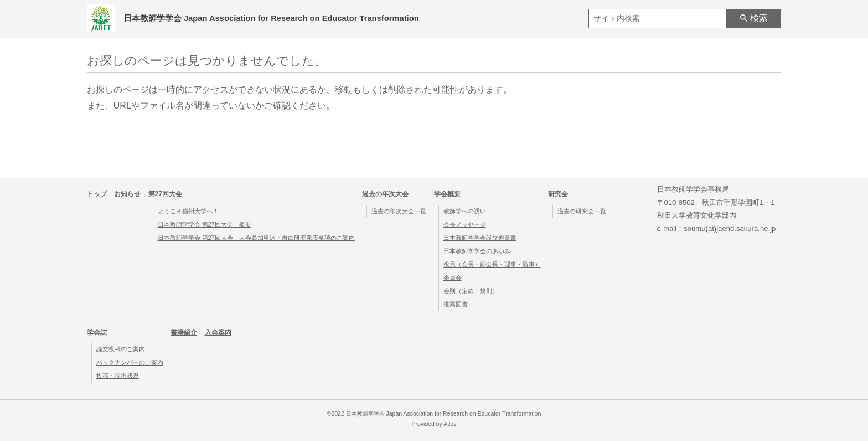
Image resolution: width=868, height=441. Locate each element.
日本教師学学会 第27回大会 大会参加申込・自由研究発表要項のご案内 (256, 238)
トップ (97, 194)
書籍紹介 (184, 332)
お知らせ (127, 194)
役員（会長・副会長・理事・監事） (492, 264)
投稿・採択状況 (118, 376)
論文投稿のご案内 (121, 349)
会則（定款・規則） (471, 291)
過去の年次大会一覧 (399, 211)
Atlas (450, 424)
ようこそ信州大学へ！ (188, 211)
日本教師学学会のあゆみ (477, 251)
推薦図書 (456, 304)
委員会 (453, 278)
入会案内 (218, 332)
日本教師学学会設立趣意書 (480, 238)
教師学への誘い (465, 211)
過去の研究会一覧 (582, 211)
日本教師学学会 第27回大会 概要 (205, 224)
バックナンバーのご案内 (130, 362)
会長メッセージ (465, 224)
